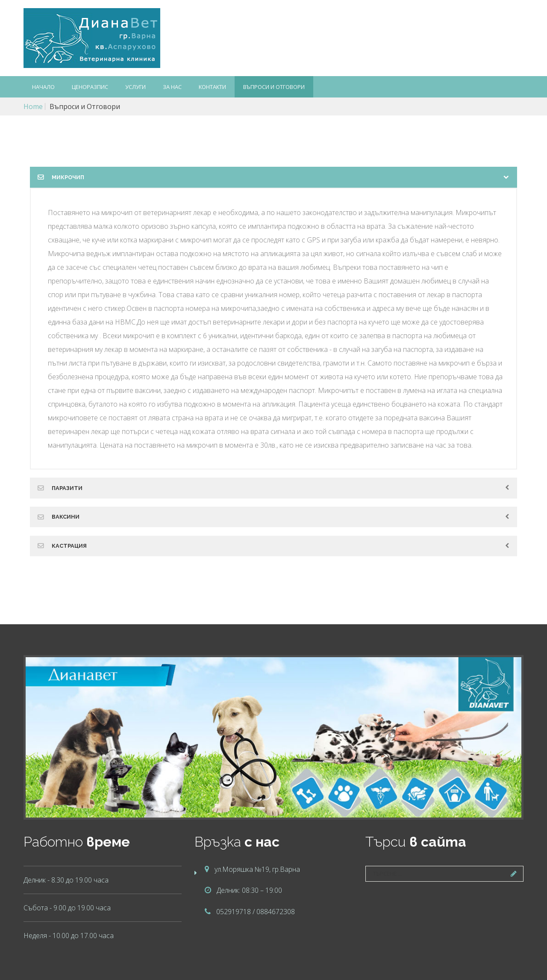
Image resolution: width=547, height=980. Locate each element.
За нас (172, 87)
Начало (43, 87)
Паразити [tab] (67, 488)
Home (33, 106)
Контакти (212, 87)
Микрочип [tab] (68, 177)
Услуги (135, 87)
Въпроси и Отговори (274, 87)
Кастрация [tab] (69, 546)
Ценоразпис (90, 87)
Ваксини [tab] (66, 517)
